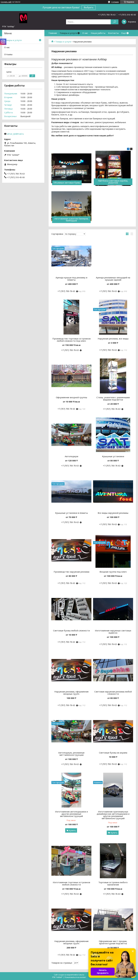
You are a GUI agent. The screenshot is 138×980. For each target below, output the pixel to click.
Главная (53, 33)
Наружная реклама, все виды (113, 339)
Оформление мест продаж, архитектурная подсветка (113, 942)
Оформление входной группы (71, 397)
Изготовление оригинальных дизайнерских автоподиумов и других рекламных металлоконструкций (113, 815)
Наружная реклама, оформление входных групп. (71, 693)
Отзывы (8, 54)
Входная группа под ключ (113, 572)
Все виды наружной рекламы (113, 513)
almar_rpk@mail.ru (15, 134)
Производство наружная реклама (71, 572)
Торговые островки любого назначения (113, 883)
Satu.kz (81, 975)
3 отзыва (115, 2)
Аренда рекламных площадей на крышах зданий (113, 279)
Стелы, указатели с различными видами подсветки (113, 398)
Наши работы (98, 33)
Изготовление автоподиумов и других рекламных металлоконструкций (71, 814)
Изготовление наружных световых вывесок (113, 632)
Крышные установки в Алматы (71, 513)
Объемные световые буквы (67, 183)
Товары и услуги (68, 33)
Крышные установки (113, 456)
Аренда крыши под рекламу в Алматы (71, 279)
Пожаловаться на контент (75, 977)
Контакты (113, 33)
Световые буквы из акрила (113, 753)
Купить (72, 830)
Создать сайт (6, 2)
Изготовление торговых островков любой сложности (71, 883)
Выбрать (89, 7)
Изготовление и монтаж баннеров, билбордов (71, 220)
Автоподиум (71, 456)
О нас (85, 33)
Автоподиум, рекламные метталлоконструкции (71, 754)
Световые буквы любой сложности (71, 631)
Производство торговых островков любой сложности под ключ (71, 340)
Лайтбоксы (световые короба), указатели (113, 182)
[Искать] (115, 22)
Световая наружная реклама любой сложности (113, 693)
